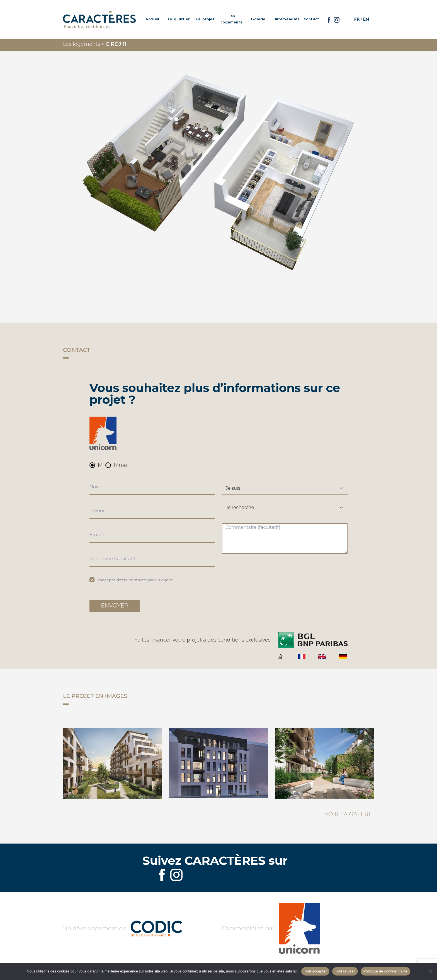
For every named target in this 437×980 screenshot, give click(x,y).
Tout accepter (315, 971)
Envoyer (115, 606)
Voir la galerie (349, 814)
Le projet (205, 19)
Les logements (232, 19)
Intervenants (285, 19)
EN (366, 20)
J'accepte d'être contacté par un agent (135, 580)
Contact (311, 19)
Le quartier (179, 19)
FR (357, 20)
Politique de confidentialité (385, 971)
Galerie (258, 19)
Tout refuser (345, 971)
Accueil (152, 19)
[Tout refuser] (430, 971)
